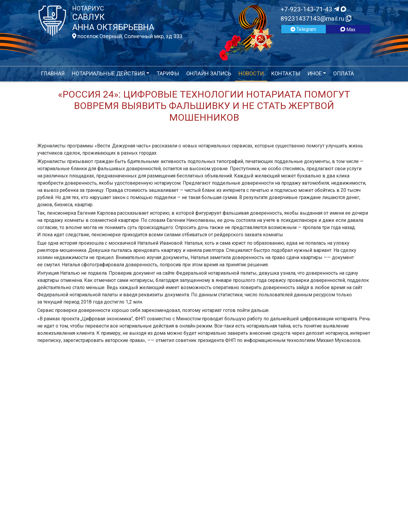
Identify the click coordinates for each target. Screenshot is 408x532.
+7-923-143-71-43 (313, 9)
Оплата (344, 73)
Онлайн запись (209, 73)
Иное (315, 73)
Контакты (286, 73)
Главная (53, 73)
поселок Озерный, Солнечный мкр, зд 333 (127, 36)
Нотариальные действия (108, 73)
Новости (251, 73)
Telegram (303, 29)
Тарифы (168, 73)
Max (348, 30)
